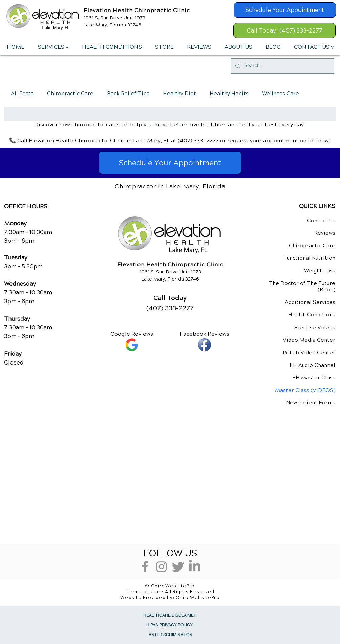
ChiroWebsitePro (198, 598)
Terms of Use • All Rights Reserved (171, 592)
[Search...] (282, 66)
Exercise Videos (315, 328)
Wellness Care (281, 94)
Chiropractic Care (70, 94)
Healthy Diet (179, 94)
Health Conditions (312, 315)
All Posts (22, 94)
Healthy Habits (229, 94)
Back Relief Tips (128, 94)
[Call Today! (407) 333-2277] (284, 30)
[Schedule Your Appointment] (285, 10)
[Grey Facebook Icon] (145, 566)
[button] (53, 47)
